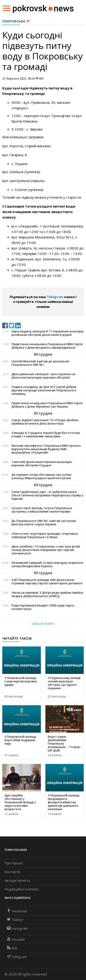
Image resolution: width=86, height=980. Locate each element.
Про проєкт (14, 863)
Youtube (16, 939)
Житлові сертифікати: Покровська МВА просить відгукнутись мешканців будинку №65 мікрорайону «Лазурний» (46, 449)
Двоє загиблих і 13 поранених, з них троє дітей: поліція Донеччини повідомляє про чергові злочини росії (46, 550)
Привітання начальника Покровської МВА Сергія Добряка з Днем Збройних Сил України (47, 405)
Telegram (55, 297)
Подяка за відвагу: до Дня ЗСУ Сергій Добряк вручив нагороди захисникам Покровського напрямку (44, 390)
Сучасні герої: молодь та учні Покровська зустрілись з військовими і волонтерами (42, 510)
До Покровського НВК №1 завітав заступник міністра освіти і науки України (44, 523)
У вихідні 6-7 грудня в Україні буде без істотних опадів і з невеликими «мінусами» (46, 435)
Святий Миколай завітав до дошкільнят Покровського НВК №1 (41, 363)
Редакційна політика (21, 889)
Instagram (17, 928)
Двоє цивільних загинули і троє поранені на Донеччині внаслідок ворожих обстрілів (43, 376)
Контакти (12, 872)
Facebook (17, 911)
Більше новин (43, 624)
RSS (12, 948)
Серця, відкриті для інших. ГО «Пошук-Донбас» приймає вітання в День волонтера (45, 422)
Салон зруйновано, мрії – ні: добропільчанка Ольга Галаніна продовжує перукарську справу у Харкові (47, 495)
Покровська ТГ (16, 21)
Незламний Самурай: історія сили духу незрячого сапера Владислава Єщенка (47, 564)
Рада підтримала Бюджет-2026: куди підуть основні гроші (43, 607)
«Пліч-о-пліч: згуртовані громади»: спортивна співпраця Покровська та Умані (45, 535)
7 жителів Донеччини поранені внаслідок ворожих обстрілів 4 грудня (42, 464)
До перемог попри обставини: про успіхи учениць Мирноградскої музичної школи (41, 476)
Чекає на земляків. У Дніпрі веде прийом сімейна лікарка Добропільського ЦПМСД (47, 594)
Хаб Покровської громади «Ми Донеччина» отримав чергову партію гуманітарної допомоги (47, 582)
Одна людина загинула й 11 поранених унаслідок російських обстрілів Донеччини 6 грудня (48, 333)
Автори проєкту (17, 880)
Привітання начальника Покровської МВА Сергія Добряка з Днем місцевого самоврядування (47, 346)
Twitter (15, 920)
